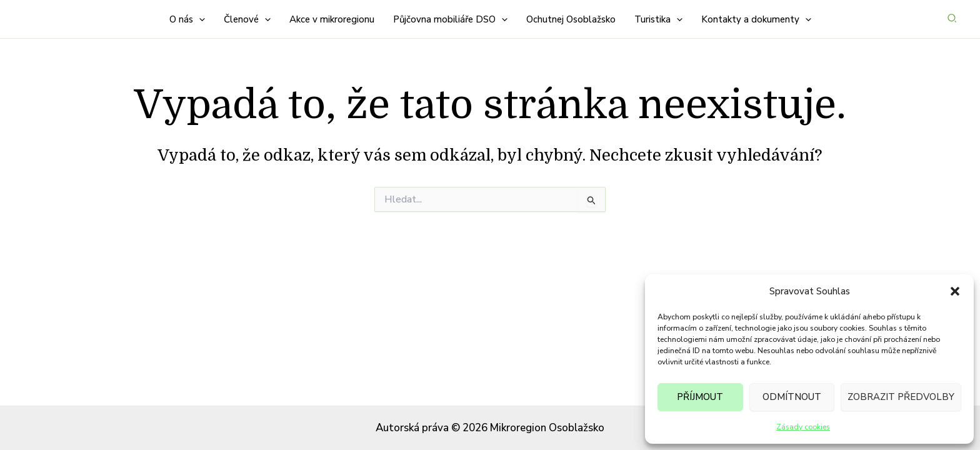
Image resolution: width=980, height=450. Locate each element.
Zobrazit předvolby (901, 397)
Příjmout (700, 397)
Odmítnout (792, 397)
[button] (955, 291)
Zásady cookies (803, 427)
